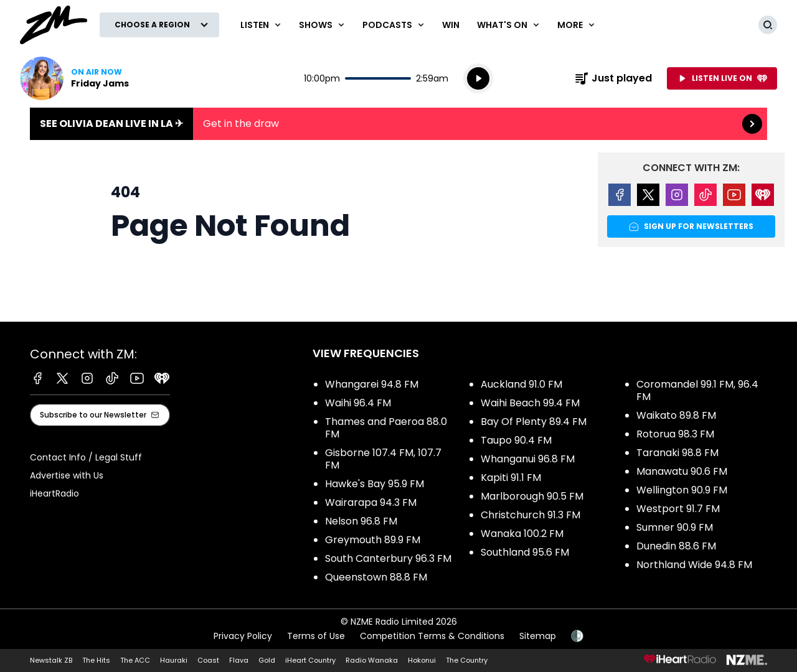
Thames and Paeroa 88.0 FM (386, 428)
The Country (467, 660)
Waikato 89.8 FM (676, 415)
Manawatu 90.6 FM (682, 471)
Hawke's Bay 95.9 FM (375, 484)
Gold (267, 660)
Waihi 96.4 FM (358, 403)
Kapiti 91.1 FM (511, 478)
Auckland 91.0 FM (521, 384)
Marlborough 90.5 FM (532, 496)
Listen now (74, 78)
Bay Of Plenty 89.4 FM (534, 422)
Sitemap (538, 636)
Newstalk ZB (51, 660)
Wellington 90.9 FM (682, 490)
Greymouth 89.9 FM (373, 540)
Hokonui (422, 660)
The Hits (96, 660)
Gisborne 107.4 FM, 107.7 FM (383, 459)
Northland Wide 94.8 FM (694, 565)
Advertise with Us (67, 475)
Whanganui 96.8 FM (528, 459)
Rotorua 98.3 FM (675, 434)
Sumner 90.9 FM (675, 527)
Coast (208, 660)
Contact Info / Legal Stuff (86, 457)
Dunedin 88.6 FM (676, 546)
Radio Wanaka (372, 660)
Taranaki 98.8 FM (677, 453)
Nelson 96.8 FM (361, 521)
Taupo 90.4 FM (516, 440)
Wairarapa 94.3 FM (371, 502)
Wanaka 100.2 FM (522, 534)
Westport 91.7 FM (678, 509)
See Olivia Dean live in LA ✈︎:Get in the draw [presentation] (398, 124)
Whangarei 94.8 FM (372, 384)
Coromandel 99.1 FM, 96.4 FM (697, 390)
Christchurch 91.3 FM (531, 515)
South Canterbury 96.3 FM (388, 558)
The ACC (135, 660)
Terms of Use (316, 636)
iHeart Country (310, 660)
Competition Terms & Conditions (432, 636)
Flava (239, 660)
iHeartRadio (54, 493)
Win (451, 25)
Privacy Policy (243, 636)
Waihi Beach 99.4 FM (530, 403)
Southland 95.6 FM (525, 552)
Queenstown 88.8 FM (376, 577)
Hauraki (174, 660)
